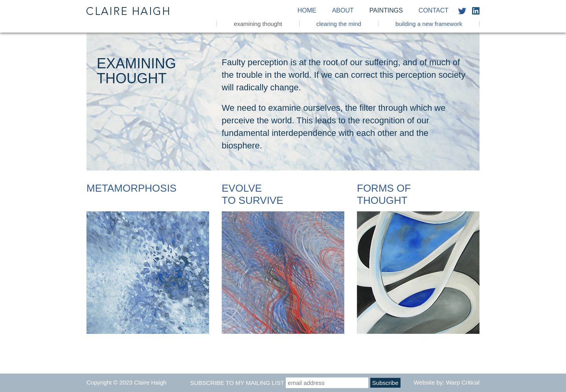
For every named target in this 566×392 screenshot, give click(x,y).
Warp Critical (463, 382)
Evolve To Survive (253, 194)
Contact (434, 11)
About (343, 11)
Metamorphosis (131, 188)
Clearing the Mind (339, 24)
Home (307, 11)
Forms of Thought (384, 194)
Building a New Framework (429, 24)
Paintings (386, 11)
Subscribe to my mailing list (237, 383)
